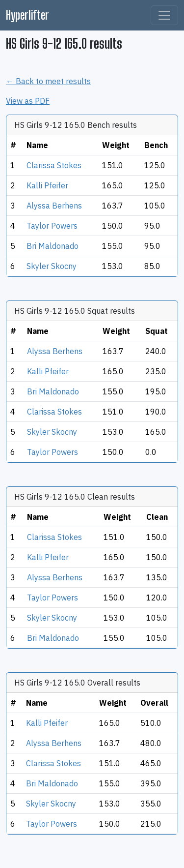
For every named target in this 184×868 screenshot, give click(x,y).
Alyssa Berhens (54, 206)
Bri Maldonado (53, 246)
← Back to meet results (48, 81)
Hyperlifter (27, 15)
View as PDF (28, 101)
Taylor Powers (52, 226)
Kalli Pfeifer (47, 185)
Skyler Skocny (52, 266)
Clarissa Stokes (54, 165)
